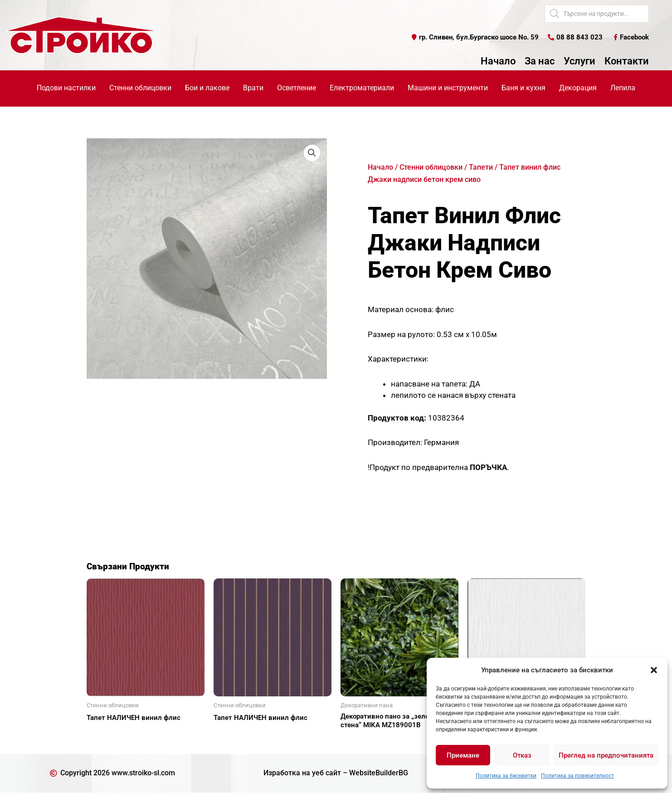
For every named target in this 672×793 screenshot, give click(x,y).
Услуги (579, 61)
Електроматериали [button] (362, 88)
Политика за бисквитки (506, 776)
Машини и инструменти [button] (448, 88)
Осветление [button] (297, 88)
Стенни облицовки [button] (140, 88)
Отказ (522, 755)
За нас (540, 61)
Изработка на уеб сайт (302, 773)
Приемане (463, 755)
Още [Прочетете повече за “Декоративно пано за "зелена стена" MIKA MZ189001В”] (359, 741)
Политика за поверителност (577, 776)
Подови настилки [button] (66, 88)
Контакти (627, 61)
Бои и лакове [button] (207, 88)
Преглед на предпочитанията (606, 755)
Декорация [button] (578, 88)
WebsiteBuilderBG (379, 773)
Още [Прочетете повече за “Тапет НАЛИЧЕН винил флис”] (105, 734)
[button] (654, 670)
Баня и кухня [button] (523, 88)
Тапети (481, 167)
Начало (498, 61)
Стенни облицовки (431, 167)
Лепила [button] (623, 88)
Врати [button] (253, 88)
